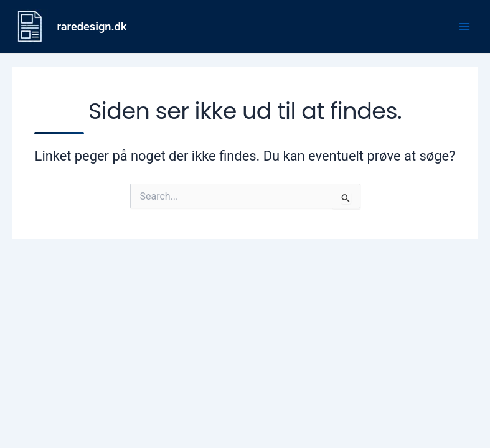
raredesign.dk (92, 26)
